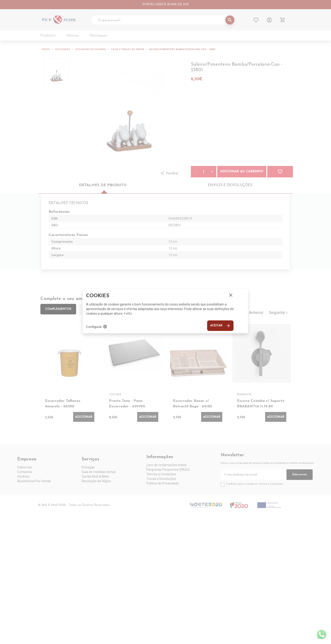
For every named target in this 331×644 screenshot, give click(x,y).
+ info (128, 314)
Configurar (97, 327)
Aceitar (220, 326)
